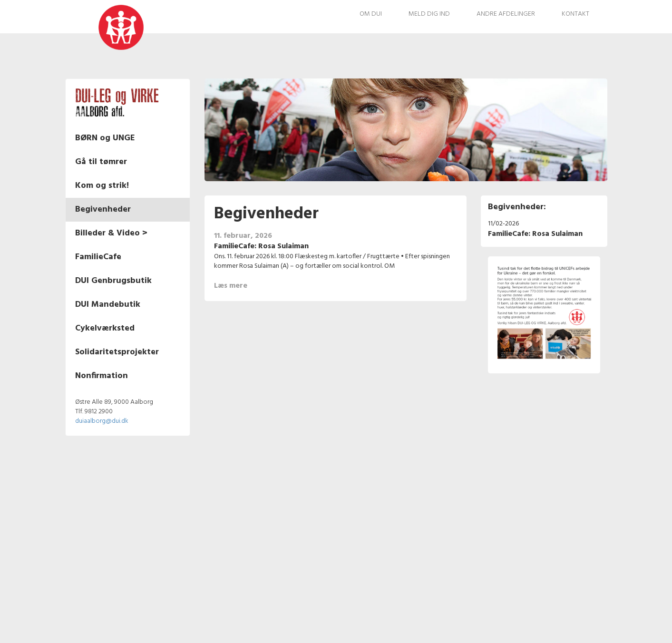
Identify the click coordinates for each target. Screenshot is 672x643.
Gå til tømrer (101, 162)
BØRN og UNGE (105, 138)
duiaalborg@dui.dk (102, 421)
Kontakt (575, 14)
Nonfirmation (102, 376)
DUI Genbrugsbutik (113, 281)
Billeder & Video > (111, 233)
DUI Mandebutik (108, 305)
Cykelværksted (105, 328)
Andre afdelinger (506, 14)
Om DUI (371, 14)
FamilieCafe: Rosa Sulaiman (261, 246)
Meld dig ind (429, 14)
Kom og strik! (102, 186)
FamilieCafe (98, 257)
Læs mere (230, 286)
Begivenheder (103, 209)
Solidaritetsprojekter (117, 352)
